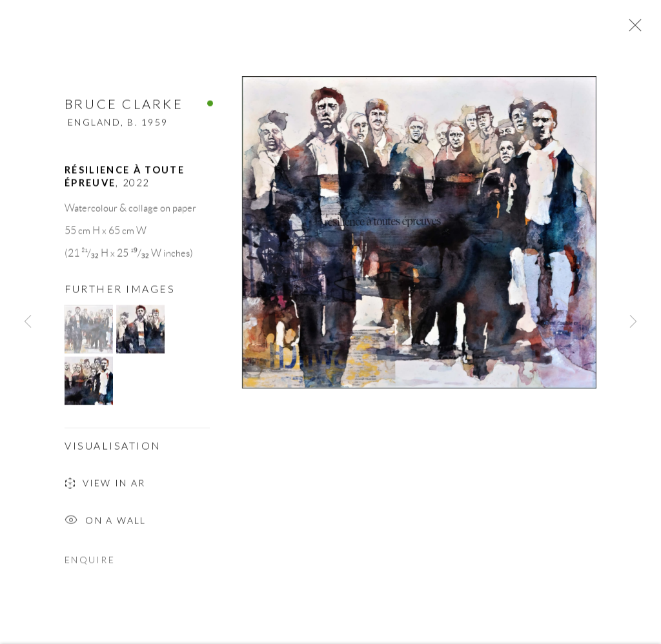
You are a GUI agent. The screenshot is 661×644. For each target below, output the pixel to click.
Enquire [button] (90, 564)
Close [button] (632, 29)
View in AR (105, 489)
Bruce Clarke (124, 108)
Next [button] (633, 322)
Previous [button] (28, 322)
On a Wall (106, 526)
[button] (89, 334)
